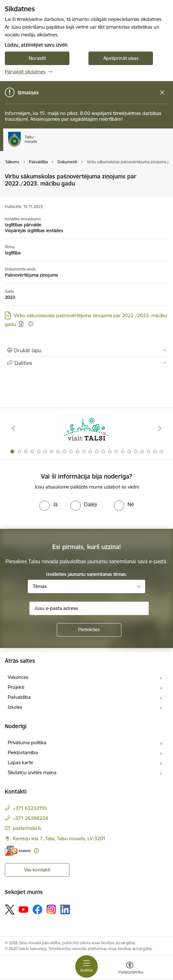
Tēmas (40, 586)
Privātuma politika (27, 742)
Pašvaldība (19, 697)
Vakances (18, 677)
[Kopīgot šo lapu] (86, 363)
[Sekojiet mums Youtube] (24, 909)
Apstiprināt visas (121, 58)
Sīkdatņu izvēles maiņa (32, 772)
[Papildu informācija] (31, 324)
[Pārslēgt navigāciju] (86, 966)
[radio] (48, 504)
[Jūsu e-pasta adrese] (89, 608)
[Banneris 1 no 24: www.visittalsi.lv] (86, 428)
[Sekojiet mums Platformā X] (10, 909)
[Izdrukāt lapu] (86, 350)
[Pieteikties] (89, 630)
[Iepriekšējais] (13, 428)
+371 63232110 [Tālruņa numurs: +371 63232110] (30, 808)
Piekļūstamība (23, 752)
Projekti (16, 687)
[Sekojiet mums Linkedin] (65, 909)
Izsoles (15, 707)
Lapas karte (20, 762)
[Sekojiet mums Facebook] (37, 909)
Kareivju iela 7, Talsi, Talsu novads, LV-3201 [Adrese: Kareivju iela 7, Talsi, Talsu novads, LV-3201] (59, 838)
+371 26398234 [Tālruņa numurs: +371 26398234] (31, 818)
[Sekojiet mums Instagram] (51, 909)
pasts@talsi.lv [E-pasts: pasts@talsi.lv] (27, 828)
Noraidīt (37, 58)
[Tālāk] (160, 428)
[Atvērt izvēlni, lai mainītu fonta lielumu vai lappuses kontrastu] (130, 969)
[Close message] (162, 93)
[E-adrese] (18, 851)
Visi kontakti (37, 870)
